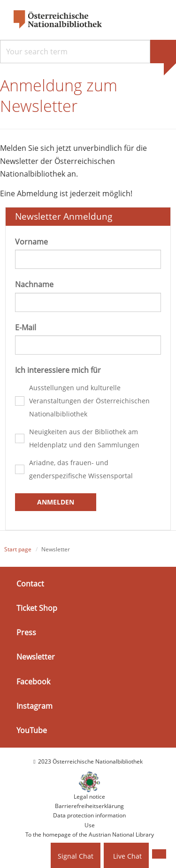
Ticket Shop (37, 608)
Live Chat (127, 856)
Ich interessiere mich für (58, 370)
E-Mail (26, 327)
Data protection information (89, 815)
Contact (30, 584)
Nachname (34, 284)
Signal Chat (76, 856)
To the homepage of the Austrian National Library (90, 835)
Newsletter (36, 657)
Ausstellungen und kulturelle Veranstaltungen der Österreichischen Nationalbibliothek (89, 401)
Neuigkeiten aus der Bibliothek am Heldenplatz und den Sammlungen (84, 438)
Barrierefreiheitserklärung (89, 806)
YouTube (32, 730)
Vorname (31, 242)
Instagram (34, 706)
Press (26, 632)
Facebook (33, 681)
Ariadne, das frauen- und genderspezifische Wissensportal (81, 469)
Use (90, 825)
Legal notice (89, 797)
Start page (18, 549)
